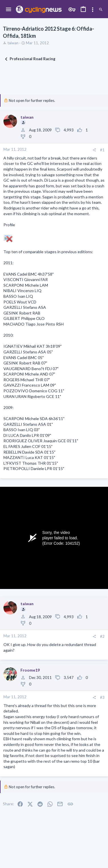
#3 (102, 697)
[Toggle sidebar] (93, 10)
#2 (102, 636)
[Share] (94, 150)
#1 (102, 150)
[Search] (101, 10)
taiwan (13, 43)
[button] (9, 10)
